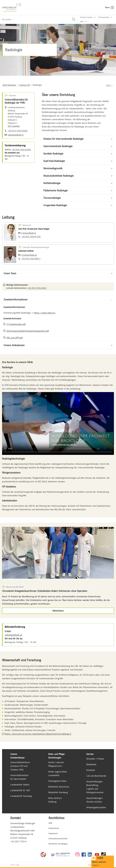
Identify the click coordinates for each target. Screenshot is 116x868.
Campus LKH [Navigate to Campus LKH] (25, 85)
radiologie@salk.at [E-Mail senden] (16, 135)
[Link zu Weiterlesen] (58, 611)
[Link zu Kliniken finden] (88, 17)
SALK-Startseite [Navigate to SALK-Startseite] (9, 85)
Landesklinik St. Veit (20, 790)
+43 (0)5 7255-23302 (21, 150)
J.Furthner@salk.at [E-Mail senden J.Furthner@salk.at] (29, 255)
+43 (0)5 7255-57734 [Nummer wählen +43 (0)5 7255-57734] (31, 237)
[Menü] (110, 8)
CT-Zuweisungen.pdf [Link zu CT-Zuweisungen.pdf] (16, 324)
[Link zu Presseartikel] (105, 17)
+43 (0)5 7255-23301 (37, 288)
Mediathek (91, 764)
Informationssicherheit (58, 839)
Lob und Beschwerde (96, 776)
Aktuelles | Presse (95, 759)
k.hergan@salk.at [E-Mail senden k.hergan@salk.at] (29, 233)
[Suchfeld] (39, 19)
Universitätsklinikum (20, 762)
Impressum (53, 833)
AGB (50, 823)
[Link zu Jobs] (83, 21)
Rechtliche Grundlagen (58, 844)
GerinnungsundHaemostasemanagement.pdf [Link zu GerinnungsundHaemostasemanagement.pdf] (28, 331)
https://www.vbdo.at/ (45, 313)
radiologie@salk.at (13, 635)
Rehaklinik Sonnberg (58, 792)
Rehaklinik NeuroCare (59, 787)
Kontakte (91, 770)
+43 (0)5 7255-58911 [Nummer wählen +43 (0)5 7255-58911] (31, 259)
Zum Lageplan (14, 126)
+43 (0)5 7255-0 (18, 841)
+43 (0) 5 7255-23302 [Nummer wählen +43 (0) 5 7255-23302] (18, 131)
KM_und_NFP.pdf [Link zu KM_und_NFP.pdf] (15, 338)
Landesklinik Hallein (20, 785)
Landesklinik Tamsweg (21, 796)
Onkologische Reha (57, 781)
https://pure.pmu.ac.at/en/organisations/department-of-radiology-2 (38, 734)
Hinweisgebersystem (96, 807)
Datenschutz (54, 828)
